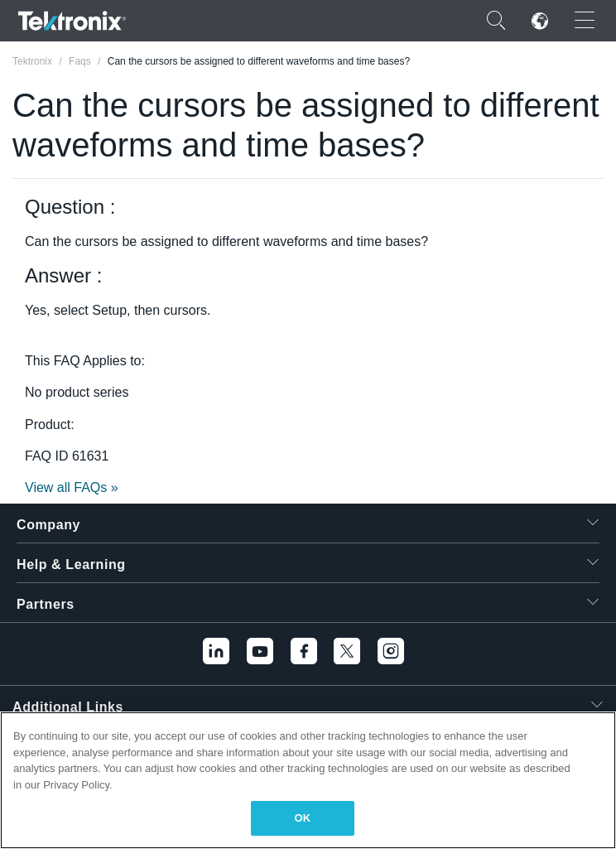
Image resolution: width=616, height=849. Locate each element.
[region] (308, 780)
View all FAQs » (72, 487)
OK (303, 818)
